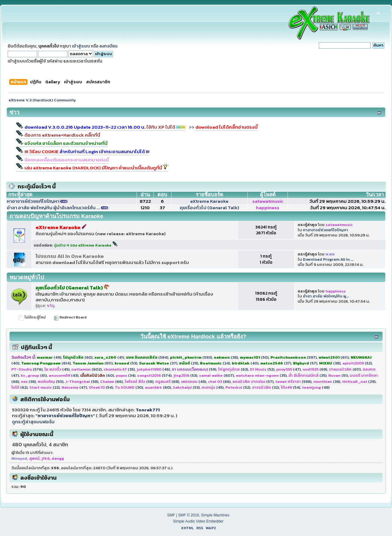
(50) (254, 357)
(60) (78, 357)
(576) (27, 369)
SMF (171, 515)
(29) (189, 363)
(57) (305, 363)
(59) (194, 369)
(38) (226, 357)
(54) (101, 387)
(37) (158, 363)
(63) (233, 369)
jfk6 (45, 458)
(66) (111, 381)
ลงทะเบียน (108, 46)
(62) (19, 387)
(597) (294, 357)
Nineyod (19, 458)
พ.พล (330, 254)
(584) (147, 357)
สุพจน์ (34, 458)
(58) (82, 381)
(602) (87, 369)
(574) (154, 375)
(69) (315, 369)
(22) (45, 387)
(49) (49, 357)
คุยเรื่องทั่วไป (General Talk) (209, 208)
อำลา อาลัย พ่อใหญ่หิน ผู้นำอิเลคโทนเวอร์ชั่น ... (53, 208)
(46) (153, 369)
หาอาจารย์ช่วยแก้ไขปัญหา (33, 201)
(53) (126, 363)
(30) (129, 387)
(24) (215, 363)
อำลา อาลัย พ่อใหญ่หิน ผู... (326, 296)
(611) (334, 357)
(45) (57, 369)
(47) (288, 369)
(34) (126, 375)
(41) (109, 357)
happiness (268, 208)
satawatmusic (268, 201)
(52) (357, 363)
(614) (46, 363)
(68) (167, 381)
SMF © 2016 (188, 515)
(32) (266, 387)
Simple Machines (215, 515)
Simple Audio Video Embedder (198, 521)
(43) (64, 375)
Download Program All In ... (328, 259)
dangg (58, 458)
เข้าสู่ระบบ (81, 46)
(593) (191, 357)
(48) (194, 381)
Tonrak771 (148, 410)
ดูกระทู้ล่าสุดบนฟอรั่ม (33, 422)
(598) (293, 381)
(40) (245, 363)
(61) (34, 375)
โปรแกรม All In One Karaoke (70, 256)
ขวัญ (51, 306)
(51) (338, 375)
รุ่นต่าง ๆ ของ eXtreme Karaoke (86, 245)
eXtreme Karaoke (209, 201)
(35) (119, 369)
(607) (217, 375)
